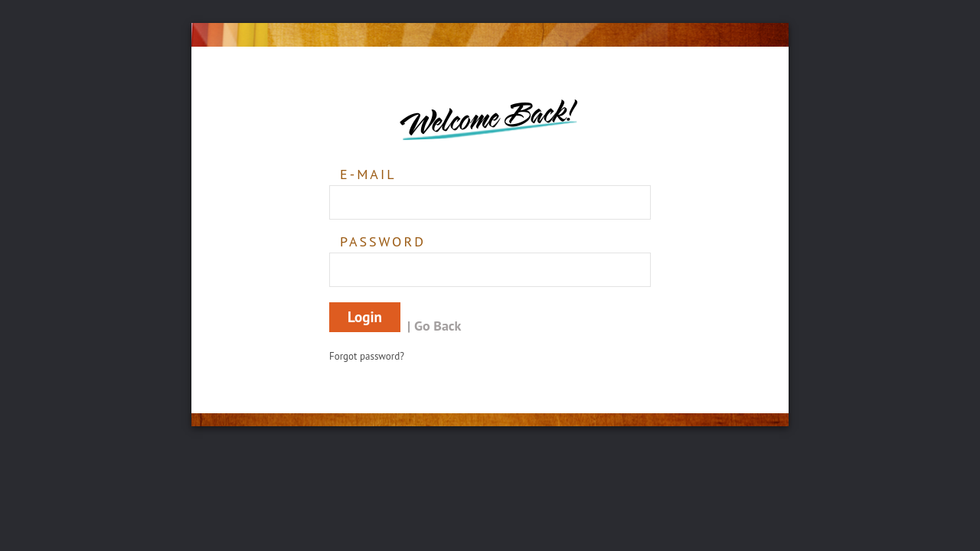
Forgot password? (367, 356)
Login (365, 317)
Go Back (438, 326)
